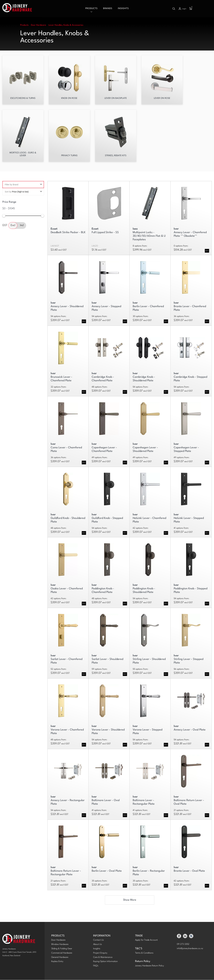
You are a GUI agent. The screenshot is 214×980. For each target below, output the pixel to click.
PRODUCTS (58, 936)
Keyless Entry (57, 962)
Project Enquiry (100, 953)
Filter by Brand (23, 185)
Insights (123, 9)
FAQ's (96, 966)
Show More (130, 900)
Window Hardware (60, 945)
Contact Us (98, 940)
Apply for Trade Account (146, 940)
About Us (97, 945)
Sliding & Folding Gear (62, 949)
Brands (108, 9)
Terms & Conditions (144, 953)
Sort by (23, 192)
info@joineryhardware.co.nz (190, 949)
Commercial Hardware (62, 953)
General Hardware (60, 957)
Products (91, 9)
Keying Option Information (105, 962)
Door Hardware (58, 940)
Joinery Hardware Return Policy (150, 966)
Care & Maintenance (103, 957)
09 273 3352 (183, 945)
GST (5, 225)
